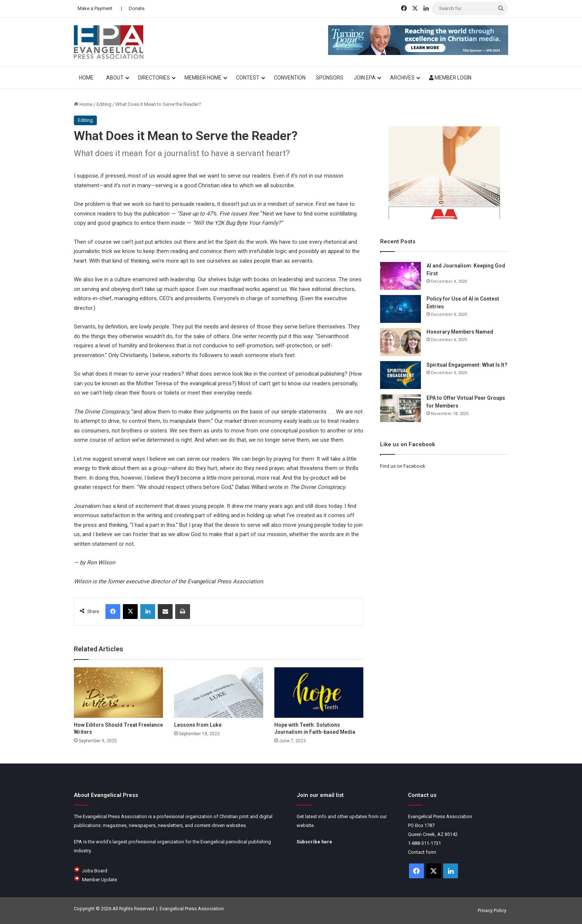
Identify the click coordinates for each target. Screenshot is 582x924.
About (115, 78)
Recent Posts (398, 241)
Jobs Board (95, 871)
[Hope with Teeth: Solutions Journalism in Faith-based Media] (319, 693)
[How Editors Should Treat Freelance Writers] (118, 693)
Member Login (450, 78)
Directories (154, 78)
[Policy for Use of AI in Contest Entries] (400, 309)
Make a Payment (95, 8)
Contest (248, 78)
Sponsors (330, 78)
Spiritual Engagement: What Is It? (467, 365)
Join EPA (365, 78)
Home (83, 104)
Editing (104, 104)
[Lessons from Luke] (219, 693)
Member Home (203, 78)
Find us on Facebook (403, 466)
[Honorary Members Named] (400, 342)
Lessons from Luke (198, 725)
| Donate (132, 8)
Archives (402, 78)
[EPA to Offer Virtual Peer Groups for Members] (400, 408)
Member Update (99, 880)
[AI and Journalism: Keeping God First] (400, 276)
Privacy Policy (492, 910)
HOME (87, 78)
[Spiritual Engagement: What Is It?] (400, 375)
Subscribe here (314, 842)
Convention (290, 78)
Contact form (422, 852)
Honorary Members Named (460, 332)
